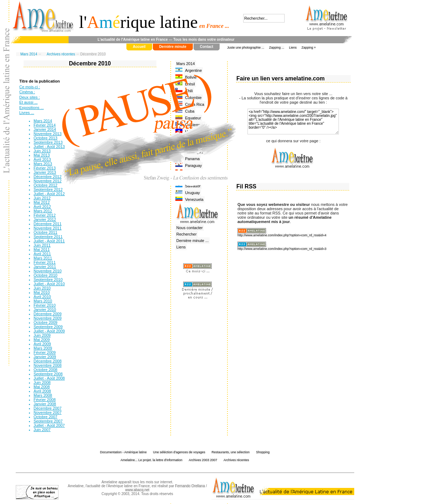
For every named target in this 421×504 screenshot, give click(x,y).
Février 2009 (45, 352)
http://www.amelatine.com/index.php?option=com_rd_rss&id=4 (282, 235)
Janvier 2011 (45, 267)
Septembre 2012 (48, 189)
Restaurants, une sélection (231, 452)
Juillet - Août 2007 (49, 425)
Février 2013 (45, 168)
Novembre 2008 (47, 365)
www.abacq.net (137, 490)
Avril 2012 (42, 207)
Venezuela (194, 199)
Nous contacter (190, 228)
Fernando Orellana (190, 486)
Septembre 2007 (48, 421)
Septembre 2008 (48, 374)
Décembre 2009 (47, 314)
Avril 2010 (42, 297)
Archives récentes (61, 54)
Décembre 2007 (47, 408)
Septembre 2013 (48, 142)
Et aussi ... (28, 102)
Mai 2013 (42, 155)
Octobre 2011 (46, 232)
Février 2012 (45, 215)
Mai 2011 (42, 249)
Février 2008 (45, 400)
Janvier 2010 (45, 310)
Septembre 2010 (48, 280)
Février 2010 (45, 305)
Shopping (263, 452)
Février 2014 (45, 125)
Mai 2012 (42, 202)
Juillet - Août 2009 (49, 331)
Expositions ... (31, 108)
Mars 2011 (43, 258)
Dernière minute (173, 47)
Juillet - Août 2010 (49, 284)
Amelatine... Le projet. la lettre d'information (152, 460)
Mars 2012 (43, 211)
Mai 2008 (42, 387)
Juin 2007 (42, 430)
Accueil (139, 47)
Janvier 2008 (45, 404)
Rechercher (187, 234)
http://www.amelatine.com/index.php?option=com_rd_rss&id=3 (282, 249)
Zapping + (309, 48)
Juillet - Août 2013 (49, 147)
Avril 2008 (42, 391)
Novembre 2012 (47, 181)
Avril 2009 (42, 344)
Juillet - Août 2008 (49, 378)
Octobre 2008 (46, 370)
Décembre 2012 (47, 177)
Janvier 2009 (45, 357)
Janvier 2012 (45, 219)
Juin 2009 (42, 335)
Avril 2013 (42, 159)
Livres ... (27, 113)
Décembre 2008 (47, 361)
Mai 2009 (42, 340)
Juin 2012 (42, 198)
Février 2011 (45, 262)
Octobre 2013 (46, 138)
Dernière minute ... (192, 241)
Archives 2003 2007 (203, 460)
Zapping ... (277, 48)
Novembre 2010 (47, 271)
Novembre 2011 (47, 228)
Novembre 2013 (47, 134)
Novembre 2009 (47, 318)
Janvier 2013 (45, 172)
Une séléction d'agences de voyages (179, 452)
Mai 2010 (42, 292)
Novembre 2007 (47, 412)
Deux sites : (29, 97)
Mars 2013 (43, 164)
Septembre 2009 (48, 327)
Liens (293, 48)
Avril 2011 (42, 254)
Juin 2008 (42, 382)
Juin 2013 (42, 151)
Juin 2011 (42, 245)
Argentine (193, 70)
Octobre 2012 (46, 185)
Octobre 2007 (46, 417)
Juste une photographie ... (246, 48)
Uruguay (192, 193)
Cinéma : (27, 92)
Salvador (193, 186)
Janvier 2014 (45, 129)
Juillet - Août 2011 (49, 241)
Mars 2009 (43, 348)
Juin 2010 (42, 288)
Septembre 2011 (48, 237)
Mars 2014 (29, 54)
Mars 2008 (43, 395)
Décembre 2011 (47, 224)
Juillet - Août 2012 (49, 194)
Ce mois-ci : (30, 87)
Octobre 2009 (46, 322)
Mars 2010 (43, 301)
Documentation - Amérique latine (123, 452)
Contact (207, 47)
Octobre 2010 (46, 275)
